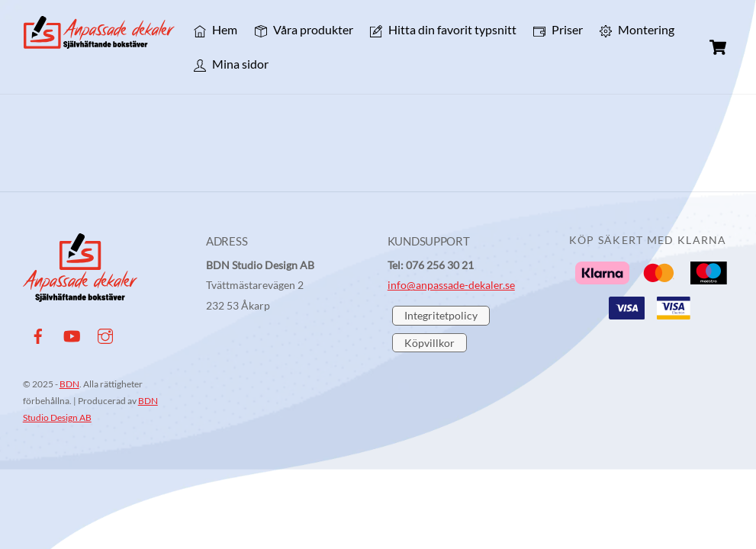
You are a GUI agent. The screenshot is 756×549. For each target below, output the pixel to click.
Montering (637, 29)
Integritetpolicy (441, 315)
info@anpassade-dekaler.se (451, 285)
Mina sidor (231, 64)
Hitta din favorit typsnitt (443, 29)
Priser (558, 29)
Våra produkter (304, 29)
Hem (216, 29)
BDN (69, 384)
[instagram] (105, 334)
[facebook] (38, 334)
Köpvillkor (429, 343)
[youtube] (72, 334)
